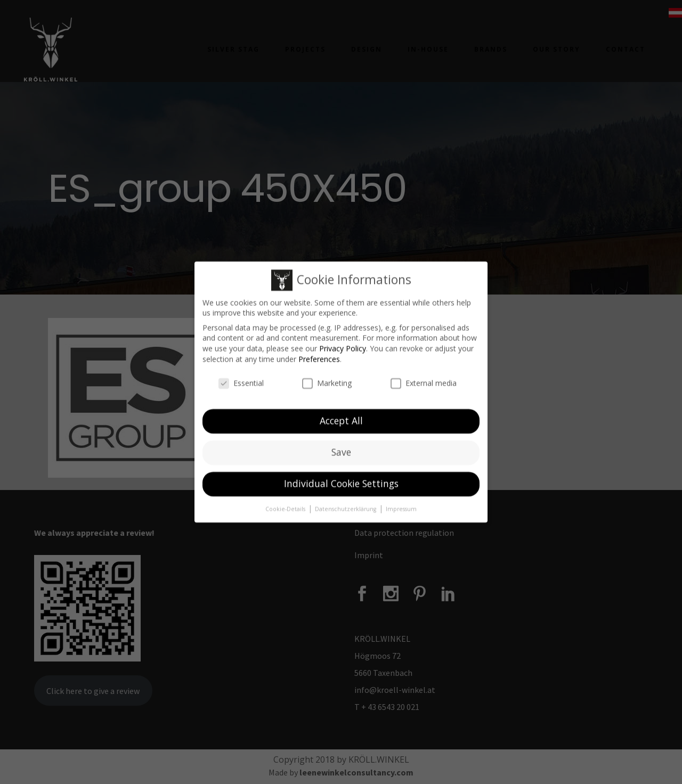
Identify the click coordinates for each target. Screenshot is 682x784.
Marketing (327, 382)
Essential (241, 382)
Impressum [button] (401, 507)
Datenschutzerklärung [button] (346, 507)
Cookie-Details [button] (286, 507)
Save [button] (341, 450)
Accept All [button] (341, 419)
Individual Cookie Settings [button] (341, 481)
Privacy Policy (343, 346)
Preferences (319, 357)
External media (424, 382)
